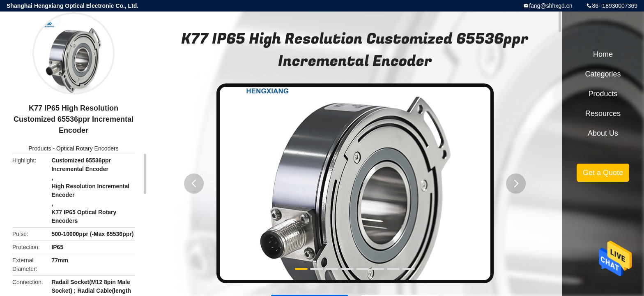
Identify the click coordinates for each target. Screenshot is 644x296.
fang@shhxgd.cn (551, 6)
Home (603, 54)
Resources (603, 113)
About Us (603, 133)
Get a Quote (603, 173)
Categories (603, 74)
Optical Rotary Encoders (87, 148)
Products (40, 148)
